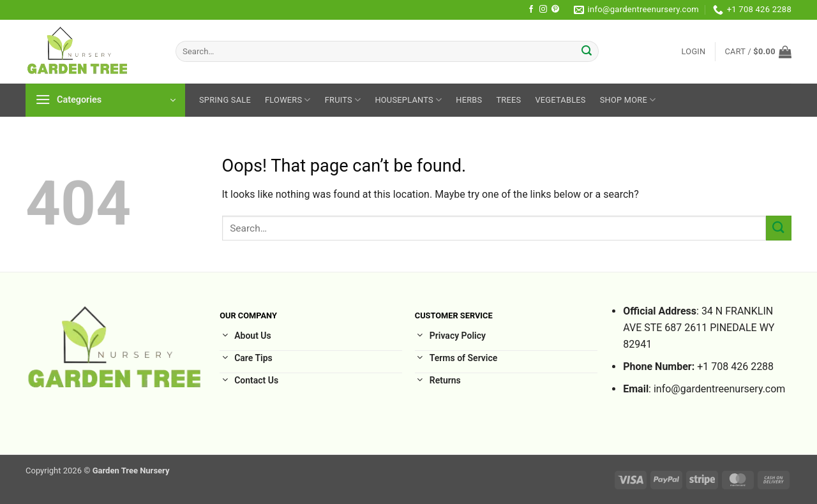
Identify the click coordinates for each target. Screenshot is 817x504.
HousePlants (408, 100)
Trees (508, 100)
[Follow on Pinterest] (555, 10)
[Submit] (587, 52)
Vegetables (560, 100)
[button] (694, 52)
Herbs (469, 100)
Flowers (288, 100)
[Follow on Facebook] (531, 10)
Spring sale (225, 100)
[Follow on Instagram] (543, 10)
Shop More (628, 100)
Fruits (343, 100)
